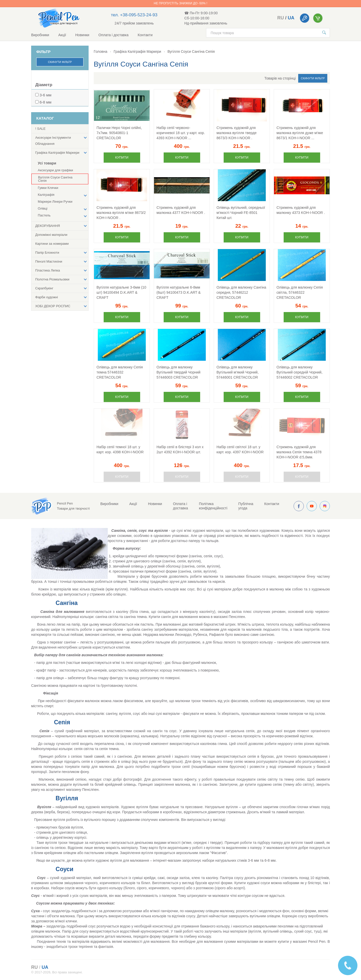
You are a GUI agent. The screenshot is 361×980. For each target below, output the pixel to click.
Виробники (40, 35)
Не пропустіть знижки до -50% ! (180, 3)
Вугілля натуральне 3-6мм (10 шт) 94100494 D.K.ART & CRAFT (121, 292)
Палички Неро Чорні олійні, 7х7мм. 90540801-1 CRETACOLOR (119, 133)
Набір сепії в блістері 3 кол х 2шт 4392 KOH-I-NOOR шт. (180, 449)
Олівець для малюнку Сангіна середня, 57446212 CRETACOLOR (241, 292)
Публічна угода (246, 506)
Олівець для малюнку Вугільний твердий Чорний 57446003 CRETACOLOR (178, 372)
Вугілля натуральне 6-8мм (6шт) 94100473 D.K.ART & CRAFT (179, 292)
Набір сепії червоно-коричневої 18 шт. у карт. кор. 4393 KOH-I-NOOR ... (181, 133)
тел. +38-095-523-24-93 (134, 15)
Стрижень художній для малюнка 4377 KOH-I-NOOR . (181, 210)
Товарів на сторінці (280, 78)
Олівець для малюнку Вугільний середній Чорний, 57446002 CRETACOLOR (299, 372)
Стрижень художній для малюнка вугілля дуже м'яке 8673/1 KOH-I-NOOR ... (300, 133)
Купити (122, 157)
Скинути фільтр (60, 62)
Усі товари (47, 163)
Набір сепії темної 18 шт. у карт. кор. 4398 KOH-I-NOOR (120, 449)
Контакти (145, 35)
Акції (62, 35)
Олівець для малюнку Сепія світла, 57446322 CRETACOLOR (300, 292)
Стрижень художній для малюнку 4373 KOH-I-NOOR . (301, 210)
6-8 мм (45, 102)
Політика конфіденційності (213, 506)
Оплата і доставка (114, 35)
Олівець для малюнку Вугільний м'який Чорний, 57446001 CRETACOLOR (238, 372)
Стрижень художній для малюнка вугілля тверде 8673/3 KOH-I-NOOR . (237, 133)
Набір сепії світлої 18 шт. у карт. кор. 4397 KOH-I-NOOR (240, 449)
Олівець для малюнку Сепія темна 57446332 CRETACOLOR (120, 372)
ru (281, 18)
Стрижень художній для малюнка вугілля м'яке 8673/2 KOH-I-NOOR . (121, 213)
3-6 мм (45, 95)
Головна (100, 51)
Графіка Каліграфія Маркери (137, 51)
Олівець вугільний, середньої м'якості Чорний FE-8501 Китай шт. (241, 213)
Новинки (82, 35)
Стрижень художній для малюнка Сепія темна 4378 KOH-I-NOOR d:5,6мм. (299, 452)
